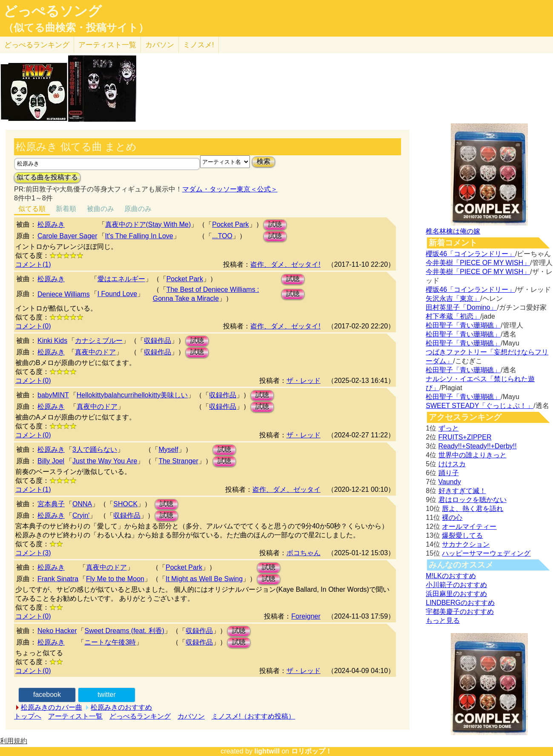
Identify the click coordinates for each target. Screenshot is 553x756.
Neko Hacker (57, 631)
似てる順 (32, 209)
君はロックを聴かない (473, 500)
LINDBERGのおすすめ (460, 603)
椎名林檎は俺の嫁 (453, 231)
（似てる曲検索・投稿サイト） (76, 28)
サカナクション (466, 544)
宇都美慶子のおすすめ (460, 612)
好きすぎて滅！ (462, 491)
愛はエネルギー (121, 279)
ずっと (449, 428)
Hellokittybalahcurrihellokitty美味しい (132, 395)
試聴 (275, 224)
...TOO (222, 236)
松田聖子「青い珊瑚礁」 (463, 325)
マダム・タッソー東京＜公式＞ (230, 189)
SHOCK (125, 504)
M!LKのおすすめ (451, 576)
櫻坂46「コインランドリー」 (470, 254)
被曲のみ (100, 209)
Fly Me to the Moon (115, 579)
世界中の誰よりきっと (473, 455)
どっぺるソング (53, 11)
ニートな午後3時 (110, 642)
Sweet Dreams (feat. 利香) (124, 631)
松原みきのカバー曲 (52, 707)
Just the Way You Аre (105, 461)
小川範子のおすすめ (456, 585)
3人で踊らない (95, 449)
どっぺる (37, 45)
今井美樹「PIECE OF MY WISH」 (478, 263)
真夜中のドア (95, 352)
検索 (264, 161)
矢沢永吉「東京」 (453, 298)
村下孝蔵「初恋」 (453, 316)
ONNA (82, 504)
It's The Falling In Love (139, 236)
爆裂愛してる (462, 535)
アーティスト (107, 45)
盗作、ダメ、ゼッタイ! (285, 264)
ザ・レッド (304, 381)
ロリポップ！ (312, 751)
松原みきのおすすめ (121, 707)
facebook (47, 695)
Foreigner (306, 616)
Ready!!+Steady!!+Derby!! (478, 446)
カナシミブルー (99, 341)
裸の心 (452, 518)
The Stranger (178, 461)
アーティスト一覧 (75, 716)
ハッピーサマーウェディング (486, 553)
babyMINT (53, 395)
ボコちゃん (304, 553)
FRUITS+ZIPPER (465, 437)
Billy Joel (51, 461)
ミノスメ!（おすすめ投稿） (253, 716)
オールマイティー (469, 526)
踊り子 (449, 473)
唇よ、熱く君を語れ (473, 509)
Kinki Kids (52, 341)
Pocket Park (230, 224)
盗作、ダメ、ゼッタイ (287, 489)
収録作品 (158, 341)
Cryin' (81, 515)
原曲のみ (138, 209)
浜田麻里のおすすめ (456, 594)
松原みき (51, 224)
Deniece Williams (64, 294)
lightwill (267, 751)
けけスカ (452, 464)
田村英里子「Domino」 (461, 307)
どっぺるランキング (140, 716)
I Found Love (117, 294)
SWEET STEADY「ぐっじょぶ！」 (480, 406)
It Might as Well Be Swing (204, 579)
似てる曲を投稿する (47, 177)
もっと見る (443, 620)
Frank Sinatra (58, 579)
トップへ (28, 716)
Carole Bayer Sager (67, 236)
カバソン (160, 45)
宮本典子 (51, 504)
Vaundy (450, 482)
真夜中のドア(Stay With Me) (148, 224)
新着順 (66, 209)
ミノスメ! (199, 45)
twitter (107, 695)
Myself (168, 449)
